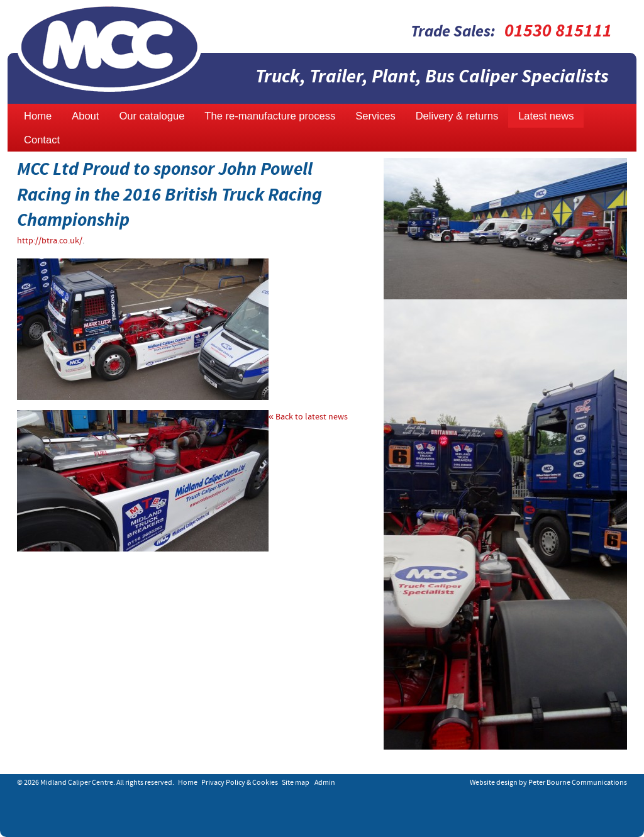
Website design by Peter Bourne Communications (548, 783)
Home (38, 116)
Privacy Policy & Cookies (240, 783)
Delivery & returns (457, 116)
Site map (296, 783)
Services (375, 116)
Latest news (546, 116)
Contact (42, 140)
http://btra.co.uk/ (50, 241)
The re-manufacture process (270, 116)
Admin (325, 783)
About (85, 116)
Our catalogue (152, 116)
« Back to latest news (308, 417)
